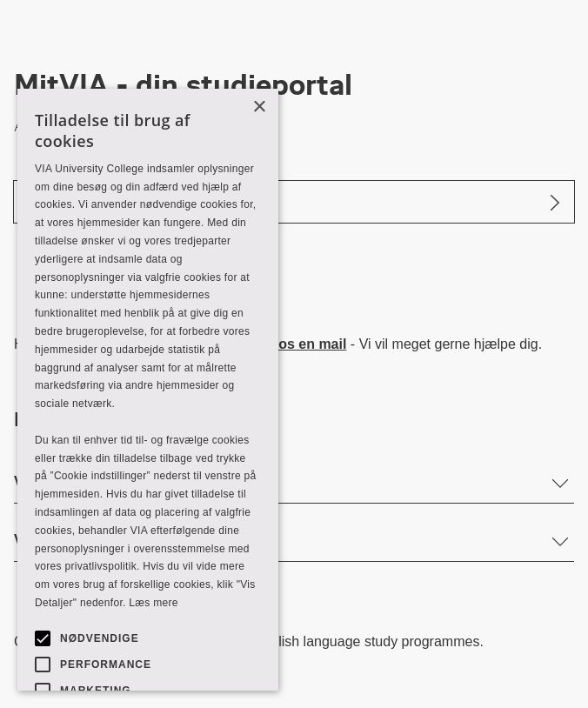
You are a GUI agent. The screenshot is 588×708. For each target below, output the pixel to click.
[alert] (148, 390)
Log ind (53, 201)
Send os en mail (294, 344)
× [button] (259, 107)
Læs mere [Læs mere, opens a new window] (153, 603)
